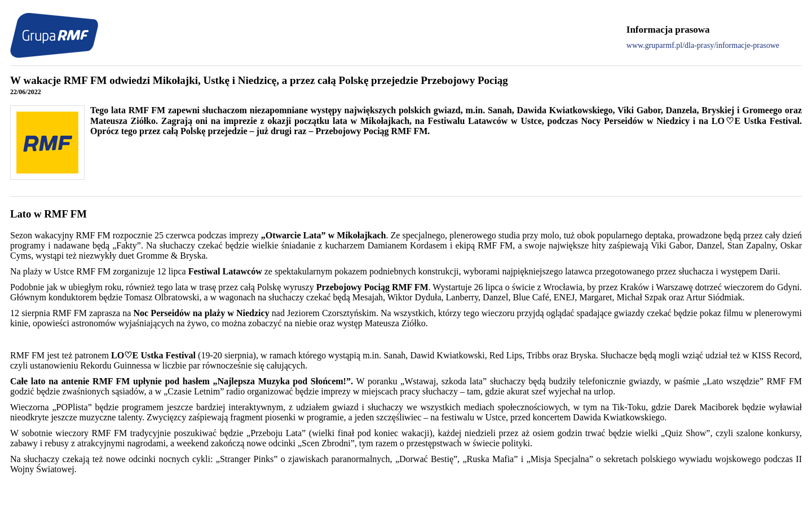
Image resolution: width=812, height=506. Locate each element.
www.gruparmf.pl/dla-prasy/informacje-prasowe (703, 45)
